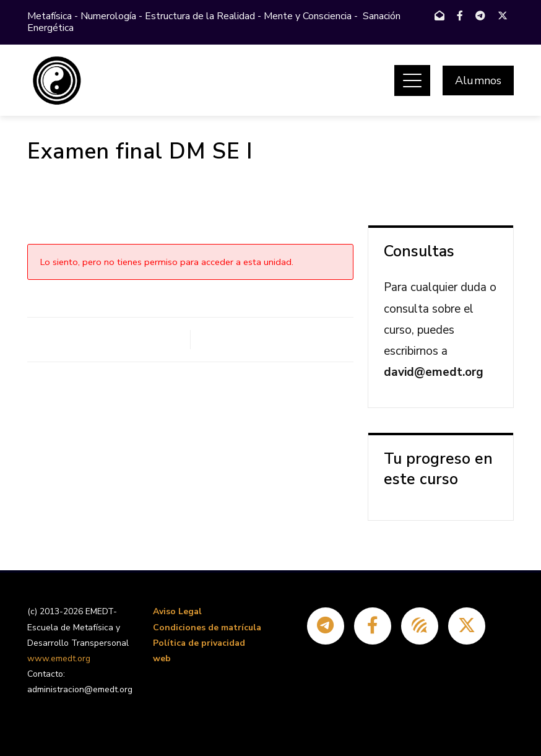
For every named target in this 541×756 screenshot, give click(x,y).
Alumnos (478, 80)
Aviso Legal (177, 611)
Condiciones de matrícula (207, 628)
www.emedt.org (59, 658)
